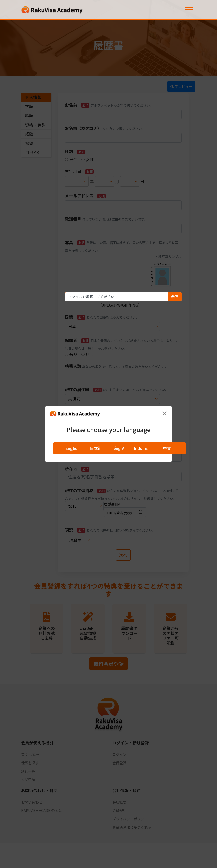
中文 (167, 448)
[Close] (165, 413)
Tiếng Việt (120, 448)
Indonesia (143, 448)
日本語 (96, 448)
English (72, 448)
